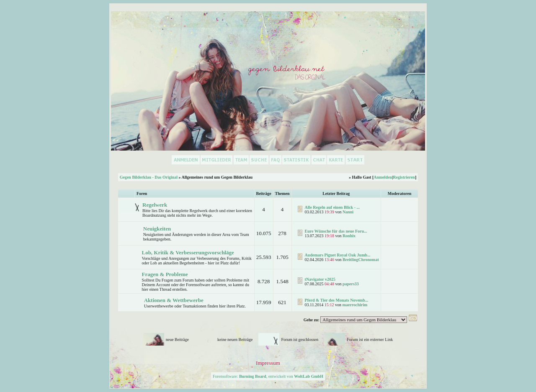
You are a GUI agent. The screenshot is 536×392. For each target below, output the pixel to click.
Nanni (348, 212)
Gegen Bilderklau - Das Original (149, 177)
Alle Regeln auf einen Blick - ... (332, 207)
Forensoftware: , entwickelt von (268, 376)
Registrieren (404, 177)
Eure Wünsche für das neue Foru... (336, 231)
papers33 (351, 284)
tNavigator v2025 (320, 279)
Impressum (268, 363)
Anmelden (383, 177)
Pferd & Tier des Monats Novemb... (337, 300)
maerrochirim (355, 305)
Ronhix (349, 236)
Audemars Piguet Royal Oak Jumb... (338, 255)
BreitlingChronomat (361, 260)
